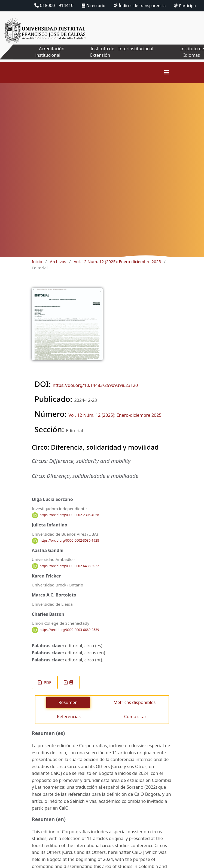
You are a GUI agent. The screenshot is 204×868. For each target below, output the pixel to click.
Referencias (69, 717)
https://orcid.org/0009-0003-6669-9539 (69, 630)
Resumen (68, 702)
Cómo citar (135, 717)
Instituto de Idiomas (192, 52)
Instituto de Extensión (102, 52)
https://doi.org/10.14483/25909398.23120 (95, 385)
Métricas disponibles (135, 702)
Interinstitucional (136, 49)
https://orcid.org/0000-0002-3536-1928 (69, 540)
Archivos (58, 261)
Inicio (37, 261)
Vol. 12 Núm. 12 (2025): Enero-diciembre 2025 (117, 261)
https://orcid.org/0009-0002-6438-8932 (69, 566)
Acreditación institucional (50, 52)
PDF (47, 682)
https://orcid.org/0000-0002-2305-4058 (69, 515)
